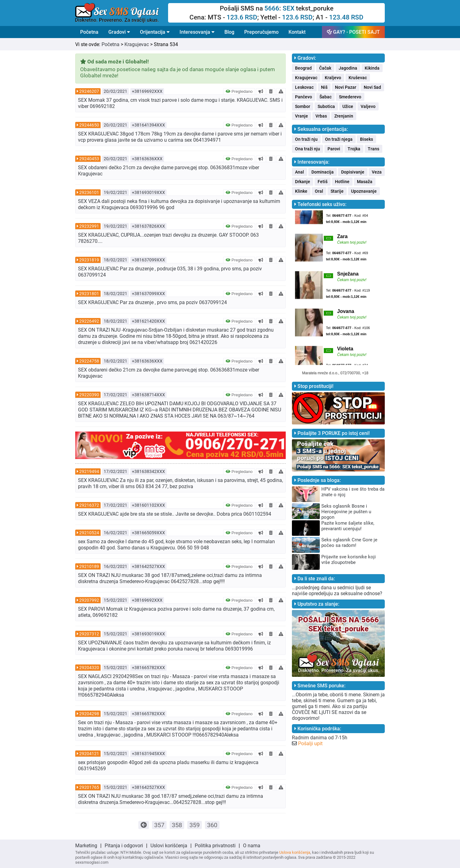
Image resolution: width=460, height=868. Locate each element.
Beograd (303, 68)
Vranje (302, 116)
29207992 (89, 600)
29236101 (89, 192)
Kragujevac (137, 44)
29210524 (89, 533)
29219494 (89, 471)
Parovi (334, 149)
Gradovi (119, 32)
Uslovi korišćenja (169, 846)
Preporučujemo (261, 32)
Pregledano (239, 91)
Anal (299, 172)
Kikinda (372, 68)
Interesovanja (197, 32)
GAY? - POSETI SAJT (353, 32)
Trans (373, 149)
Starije (337, 191)
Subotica (326, 106)
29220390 (89, 395)
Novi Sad (372, 87)
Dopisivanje (353, 172)
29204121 (89, 754)
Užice (348, 106)
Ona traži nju (308, 149)
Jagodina (348, 68)
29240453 (89, 159)
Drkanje (303, 182)
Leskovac (304, 87)
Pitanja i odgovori (124, 846)
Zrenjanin (344, 116)
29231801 (89, 294)
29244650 (89, 125)
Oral (319, 191)
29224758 (89, 361)
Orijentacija (155, 32)
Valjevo (368, 106)
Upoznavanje (364, 191)
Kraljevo (333, 78)
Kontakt (297, 32)
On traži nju (306, 139)
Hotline (342, 182)
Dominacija (323, 172)
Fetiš (323, 182)
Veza (377, 172)
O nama (252, 846)
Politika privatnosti (215, 846)
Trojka (354, 149)
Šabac (325, 97)
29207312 (89, 634)
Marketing (86, 846)
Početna (89, 32)
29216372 (89, 505)
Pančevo (304, 97)
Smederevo (350, 97)
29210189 (89, 566)
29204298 (89, 714)
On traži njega (339, 139)
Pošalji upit (310, 743)
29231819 (89, 260)
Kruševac (358, 78)
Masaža (365, 182)
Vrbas (321, 116)
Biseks (367, 139)
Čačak (325, 68)
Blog (229, 32)
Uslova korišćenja (295, 852)
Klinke (301, 191)
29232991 (89, 226)
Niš (324, 87)
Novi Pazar (346, 87)
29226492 (89, 321)
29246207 (89, 91)
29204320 (89, 668)
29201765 (89, 787)
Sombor (303, 106)
